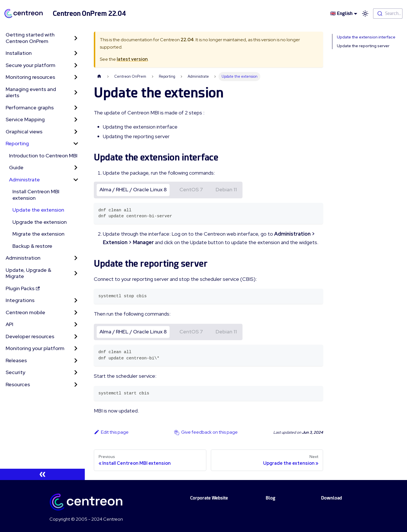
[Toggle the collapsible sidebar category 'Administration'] (76, 258)
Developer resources (30, 336)
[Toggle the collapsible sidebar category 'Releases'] (76, 361)
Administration (23, 258)
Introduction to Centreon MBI (43, 156)
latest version (132, 59)
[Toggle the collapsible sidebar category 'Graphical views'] (76, 132)
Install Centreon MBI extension (36, 195)
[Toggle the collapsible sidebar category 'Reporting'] (76, 144)
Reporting (17, 143)
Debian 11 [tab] (226, 189)
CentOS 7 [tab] (191, 189)
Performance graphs (30, 108)
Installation (19, 53)
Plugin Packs (23, 288)
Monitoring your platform (35, 348)
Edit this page (111, 432)
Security (15, 372)
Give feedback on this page (209, 432)
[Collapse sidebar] (42, 474)
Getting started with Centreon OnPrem (30, 38)
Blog (270, 498)
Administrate (24, 180)
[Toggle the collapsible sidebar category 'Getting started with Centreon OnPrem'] (76, 38)
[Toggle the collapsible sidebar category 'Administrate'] (76, 180)
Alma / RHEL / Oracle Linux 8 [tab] (133, 189)
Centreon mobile (25, 312)
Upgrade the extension (40, 222)
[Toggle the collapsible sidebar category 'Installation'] (76, 53)
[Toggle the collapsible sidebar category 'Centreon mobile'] (76, 313)
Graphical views (24, 132)
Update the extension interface (366, 37)
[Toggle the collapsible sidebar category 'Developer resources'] (76, 337)
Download (332, 498)
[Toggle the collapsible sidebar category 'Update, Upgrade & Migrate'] (76, 273)
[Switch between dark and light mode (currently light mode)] (365, 14)
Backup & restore (32, 246)
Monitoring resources (30, 77)
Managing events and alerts (31, 92)
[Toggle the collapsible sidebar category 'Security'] (76, 373)
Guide (16, 167)
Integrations (20, 300)
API (9, 324)
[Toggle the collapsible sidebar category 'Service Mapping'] (76, 120)
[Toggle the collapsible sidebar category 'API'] (76, 324)
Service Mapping (25, 119)
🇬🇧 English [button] (341, 13)
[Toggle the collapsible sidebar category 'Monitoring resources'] (76, 77)
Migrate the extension (38, 234)
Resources (18, 384)
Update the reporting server (363, 46)
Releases (16, 360)
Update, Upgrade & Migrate (28, 273)
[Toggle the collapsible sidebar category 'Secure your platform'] (76, 65)
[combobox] (388, 14)
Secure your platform (31, 65)
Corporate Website (209, 498)
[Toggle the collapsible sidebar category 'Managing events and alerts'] (76, 93)
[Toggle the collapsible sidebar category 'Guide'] (76, 168)
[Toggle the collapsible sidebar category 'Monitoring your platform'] (76, 348)
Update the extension (38, 210)
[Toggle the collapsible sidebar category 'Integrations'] (76, 300)
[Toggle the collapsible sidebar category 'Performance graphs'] (76, 108)
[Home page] (99, 76)
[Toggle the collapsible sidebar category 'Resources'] (76, 385)
